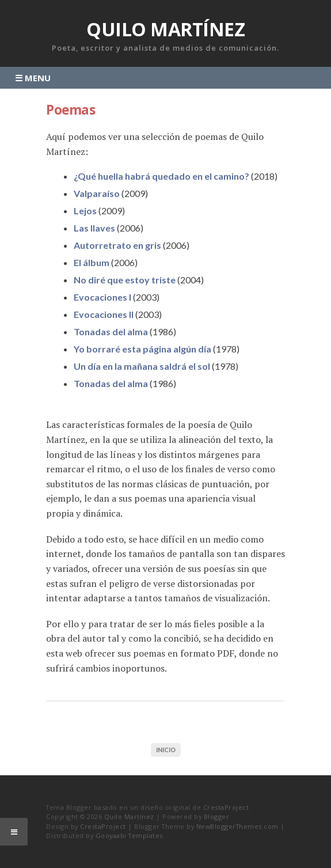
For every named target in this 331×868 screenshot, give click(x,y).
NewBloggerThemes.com (237, 826)
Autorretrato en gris (117, 245)
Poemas (71, 110)
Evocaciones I (102, 297)
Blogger (217, 816)
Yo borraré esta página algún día (142, 349)
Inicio (166, 750)
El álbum (92, 262)
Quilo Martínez (165, 29)
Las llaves (94, 228)
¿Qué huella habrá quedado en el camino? (161, 176)
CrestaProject (226, 807)
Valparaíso (97, 193)
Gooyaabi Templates (129, 835)
